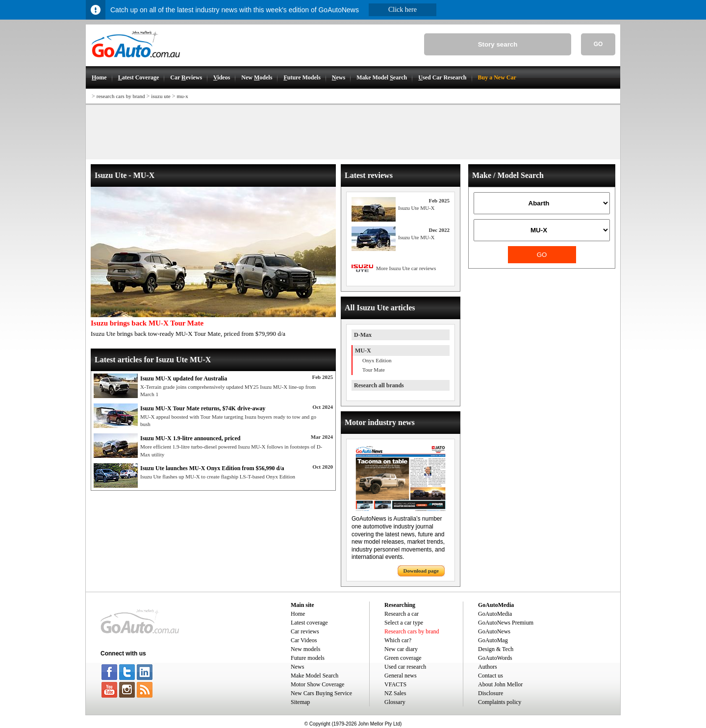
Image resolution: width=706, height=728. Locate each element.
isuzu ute (161, 96)
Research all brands (379, 385)
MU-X (363, 351)
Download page (421, 571)
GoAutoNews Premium (506, 623)
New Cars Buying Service (321, 693)
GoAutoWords (495, 658)
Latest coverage (309, 623)
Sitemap (300, 702)
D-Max (363, 335)
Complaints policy (500, 702)
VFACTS (395, 684)
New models (305, 649)
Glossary (395, 702)
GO (598, 44)
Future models (308, 658)
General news (401, 676)
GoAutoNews (494, 631)
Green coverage (403, 658)
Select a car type (404, 623)
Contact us (491, 676)
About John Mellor (500, 684)
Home (298, 614)
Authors (488, 667)
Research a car (402, 614)
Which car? (398, 640)
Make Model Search (315, 676)
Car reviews (305, 631)
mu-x (182, 96)
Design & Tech (496, 649)
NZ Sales (395, 693)
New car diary (401, 649)
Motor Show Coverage (317, 684)
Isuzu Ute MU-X (416, 208)
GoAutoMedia (495, 614)
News (297, 667)
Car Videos (304, 640)
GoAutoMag (493, 640)
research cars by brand (121, 96)
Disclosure (491, 693)
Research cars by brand (412, 631)
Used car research (405, 667)
